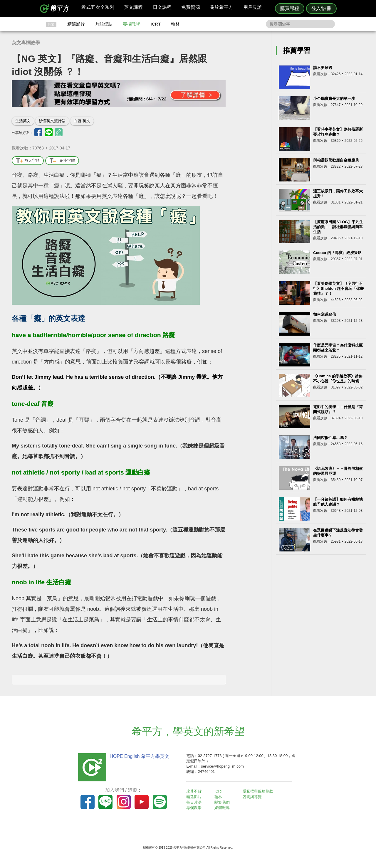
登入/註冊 (321, 8)
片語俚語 (104, 24)
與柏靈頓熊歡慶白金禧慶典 (336, 160)
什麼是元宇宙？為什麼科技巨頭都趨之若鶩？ (338, 348)
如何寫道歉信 (325, 314)
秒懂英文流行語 (52, 121)
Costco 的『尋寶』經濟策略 (337, 253)
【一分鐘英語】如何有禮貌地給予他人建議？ (338, 502)
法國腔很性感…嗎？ (330, 438)
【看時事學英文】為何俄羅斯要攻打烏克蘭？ (338, 132)
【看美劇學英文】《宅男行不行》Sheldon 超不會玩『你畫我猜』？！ (338, 289)
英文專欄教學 (26, 43)
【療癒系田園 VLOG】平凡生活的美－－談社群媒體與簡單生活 (338, 227)
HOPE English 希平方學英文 (138, 756)
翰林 (175, 24)
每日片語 (195, 802)
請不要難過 (323, 68)
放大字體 (28, 161)
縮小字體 (62, 161)
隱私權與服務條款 (259, 791)
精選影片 (76, 24)
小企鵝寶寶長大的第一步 (334, 99)
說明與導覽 (253, 797)
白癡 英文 (82, 121)
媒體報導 (223, 807)
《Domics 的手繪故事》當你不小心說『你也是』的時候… (338, 379)
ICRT (156, 24)
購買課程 (290, 8)
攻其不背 (195, 791)
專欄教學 (132, 24)
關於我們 (223, 802)
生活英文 (23, 121)
